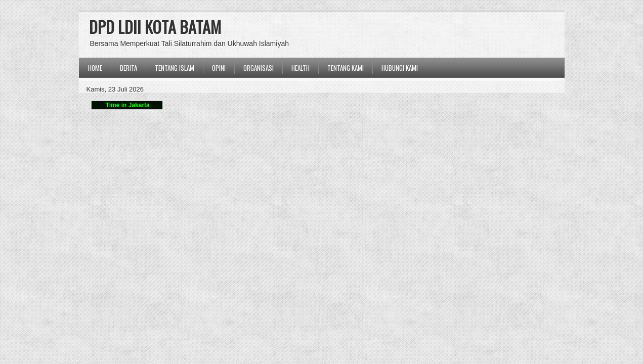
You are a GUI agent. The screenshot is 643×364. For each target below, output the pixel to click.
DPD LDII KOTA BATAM (155, 27)
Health (301, 68)
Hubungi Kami (400, 68)
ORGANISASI (259, 68)
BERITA (128, 68)
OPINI (219, 68)
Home (95, 68)
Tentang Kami (346, 68)
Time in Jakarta (127, 105)
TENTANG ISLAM (175, 68)
